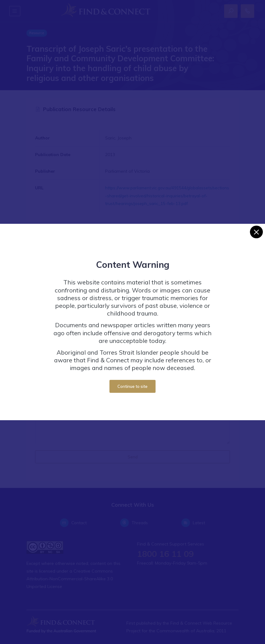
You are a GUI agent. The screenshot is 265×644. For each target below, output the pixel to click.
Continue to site (132, 386)
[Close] (256, 232)
